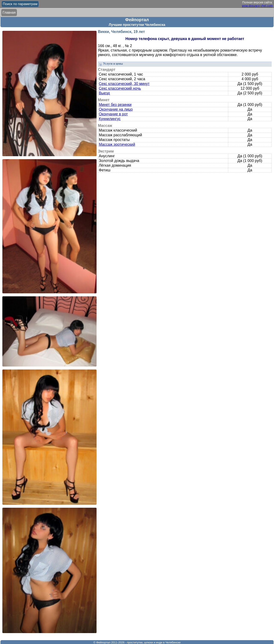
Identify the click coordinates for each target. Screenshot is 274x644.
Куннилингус (110, 119)
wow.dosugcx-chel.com (257, 6)
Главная (9, 13)
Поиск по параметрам (20, 4)
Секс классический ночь (120, 88)
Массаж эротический (117, 144)
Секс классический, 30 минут (124, 84)
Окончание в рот (113, 114)
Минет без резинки (115, 105)
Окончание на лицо (116, 109)
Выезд (104, 93)
